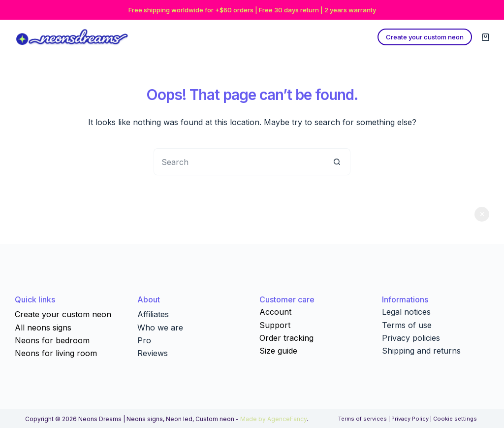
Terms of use (407, 325)
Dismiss (482, 214)
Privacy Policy (410, 419)
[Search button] (337, 162)
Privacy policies (411, 338)
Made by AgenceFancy (273, 419)
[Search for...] (238, 162)
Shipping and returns (421, 351)
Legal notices (406, 312)
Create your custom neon (425, 37)
